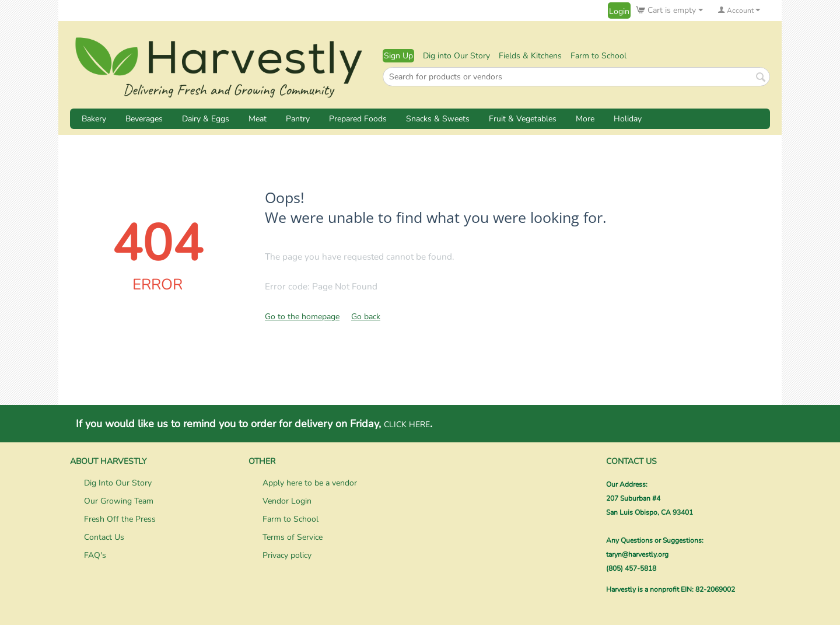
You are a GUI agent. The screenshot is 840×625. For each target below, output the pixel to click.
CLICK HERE (407, 425)
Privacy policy (287, 555)
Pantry (298, 119)
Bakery (94, 119)
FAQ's (95, 555)
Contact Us (104, 537)
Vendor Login (287, 501)
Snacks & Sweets (438, 119)
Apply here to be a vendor (310, 483)
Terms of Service (293, 537)
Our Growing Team (119, 501)
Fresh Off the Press (120, 519)
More (585, 119)
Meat (258, 119)
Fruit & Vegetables (523, 119)
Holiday (628, 119)
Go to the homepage (302, 317)
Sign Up (398, 56)
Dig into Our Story (456, 56)
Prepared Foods (358, 119)
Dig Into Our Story (118, 483)
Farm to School (598, 56)
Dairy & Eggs (206, 119)
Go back (366, 317)
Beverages (144, 119)
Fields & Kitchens (530, 56)
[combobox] (576, 77)
